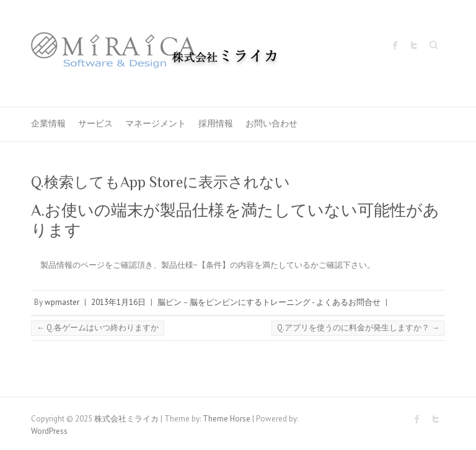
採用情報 (216, 123)
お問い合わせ (271, 123)
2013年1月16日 (118, 302)
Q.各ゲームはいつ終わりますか (98, 328)
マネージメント (156, 123)
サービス (95, 123)
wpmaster (62, 302)
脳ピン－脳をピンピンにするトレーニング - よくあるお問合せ (269, 302)
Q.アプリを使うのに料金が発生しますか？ (358, 328)
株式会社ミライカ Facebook (395, 45)
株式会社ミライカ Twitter (414, 45)
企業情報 (48, 123)
